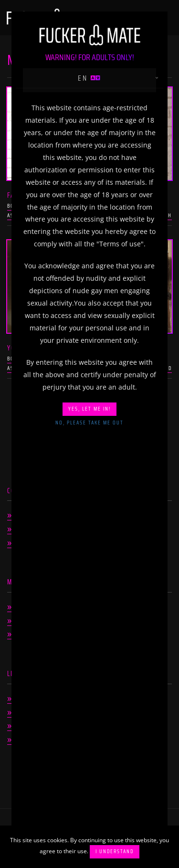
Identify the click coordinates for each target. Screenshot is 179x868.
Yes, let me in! (89, 409)
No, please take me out (89, 423)
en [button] (90, 78)
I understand (115, 852)
